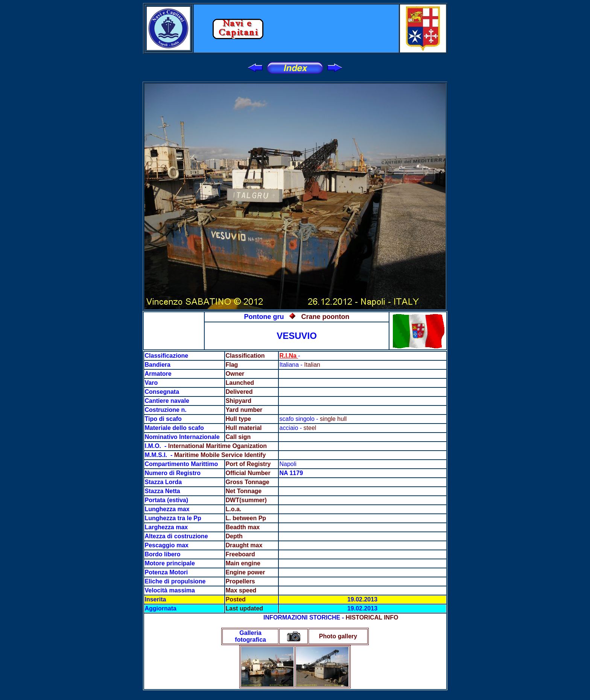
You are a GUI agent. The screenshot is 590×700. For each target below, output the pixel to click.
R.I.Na (289, 356)
